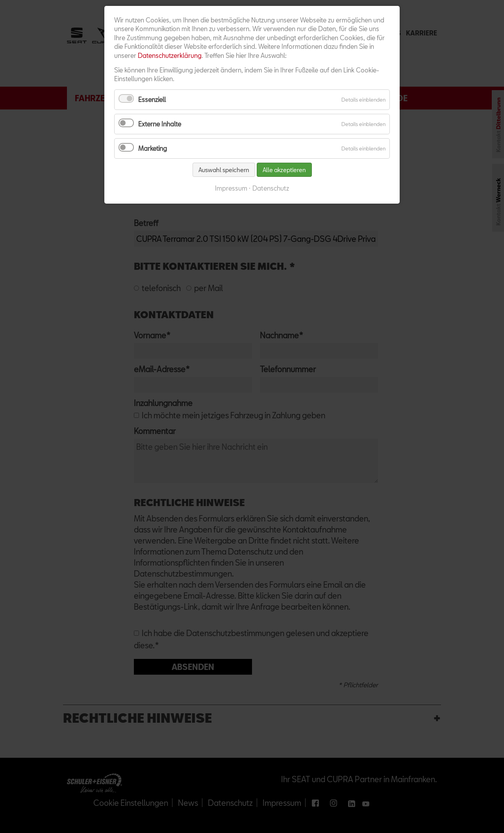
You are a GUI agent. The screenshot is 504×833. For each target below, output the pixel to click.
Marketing (153, 148)
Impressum (231, 188)
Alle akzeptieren (284, 170)
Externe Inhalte (160, 124)
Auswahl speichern (224, 170)
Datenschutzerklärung (170, 55)
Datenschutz (271, 188)
